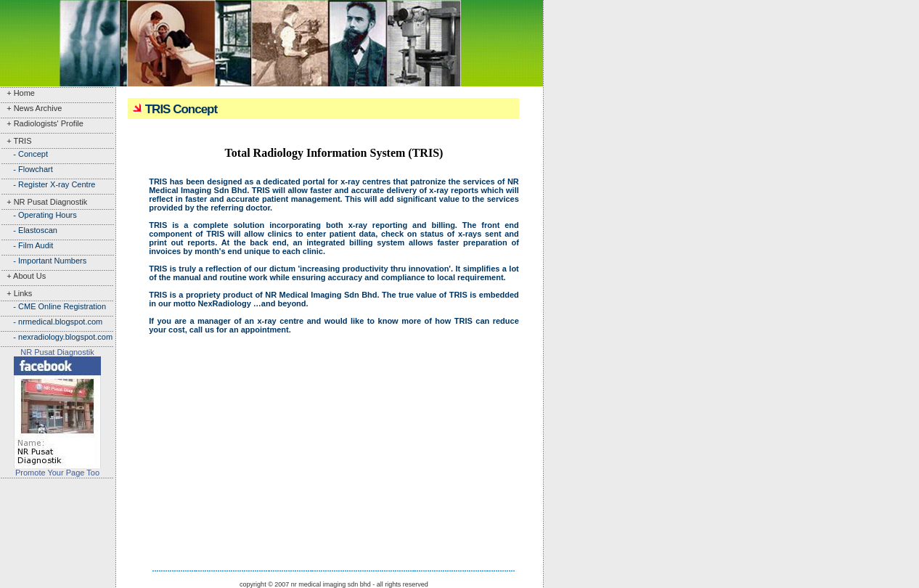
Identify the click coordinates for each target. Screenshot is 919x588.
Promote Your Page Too (57, 473)
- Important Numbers (43, 261)
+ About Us (23, 276)
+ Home (17, 93)
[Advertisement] (58, 524)
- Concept (24, 154)
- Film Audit (26, 245)
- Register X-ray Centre (48, 184)
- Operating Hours (38, 215)
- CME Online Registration (53, 306)
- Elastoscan (29, 230)
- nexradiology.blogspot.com (56, 337)
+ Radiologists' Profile (42, 123)
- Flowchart (26, 169)
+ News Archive (31, 108)
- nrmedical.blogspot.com (51, 322)
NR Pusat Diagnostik (57, 352)
